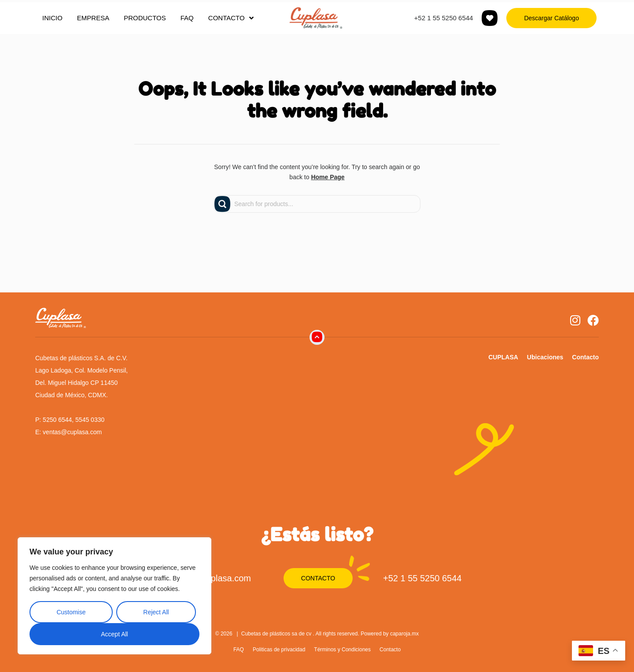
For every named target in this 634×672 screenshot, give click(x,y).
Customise (71, 612)
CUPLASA (503, 357)
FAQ (187, 18)
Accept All (114, 634)
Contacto (585, 357)
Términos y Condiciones (342, 650)
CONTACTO (231, 18)
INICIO (52, 18)
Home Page (328, 177)
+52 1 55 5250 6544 (444, 18)
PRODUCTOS (145, 18)
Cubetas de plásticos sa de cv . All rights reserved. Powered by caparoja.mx (330, 634)
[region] (114, 596)
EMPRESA (93, 18)
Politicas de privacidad (279, 650)
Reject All (156, 612)
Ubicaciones (545, 357)
